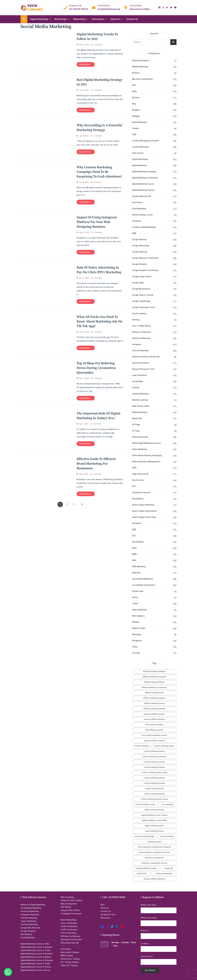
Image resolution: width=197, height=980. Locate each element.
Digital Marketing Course (143, 184)
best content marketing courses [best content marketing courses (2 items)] (154, 735)
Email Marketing (139, 209)
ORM (134, 468)
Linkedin (136, 388)
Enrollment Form (108, 915)
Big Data (136, 98)
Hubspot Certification (142, 332)
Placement (105, 918)
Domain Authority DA (141, 196)
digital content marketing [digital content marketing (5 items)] (154, 810)
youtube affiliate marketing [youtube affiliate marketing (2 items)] (154, 879)
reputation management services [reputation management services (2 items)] (154, 863)
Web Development (69, 904)
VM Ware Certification (70, 936)
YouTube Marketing (29, 924)
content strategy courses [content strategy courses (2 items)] (145, 804)
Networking (79, 19)
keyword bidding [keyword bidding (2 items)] (167, 836)
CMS (134, 135)
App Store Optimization (142, 79)
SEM (134, 529)
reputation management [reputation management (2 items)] (154, 858)
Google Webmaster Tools (144, 307)
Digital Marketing (39, 19)
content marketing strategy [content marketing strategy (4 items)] (154, 783)
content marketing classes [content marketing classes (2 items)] (154, 751)
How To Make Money (141, 326)
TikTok (135, 597)
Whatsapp (137, 634)
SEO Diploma (26, 934)
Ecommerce (137, 202)
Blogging (136, 116)
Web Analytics (138, 616)
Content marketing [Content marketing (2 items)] (141, 746)
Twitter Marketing (28, 921)
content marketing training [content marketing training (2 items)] (154, 794)
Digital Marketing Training (143, 190)
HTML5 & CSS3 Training (71, 900)
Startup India (138, 591)
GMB (134, 233)
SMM (134, 554)
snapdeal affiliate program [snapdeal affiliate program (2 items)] (146, 868)
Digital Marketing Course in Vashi (35, 964)
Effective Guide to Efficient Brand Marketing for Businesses (96, 466)
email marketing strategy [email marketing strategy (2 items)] (144, 836)
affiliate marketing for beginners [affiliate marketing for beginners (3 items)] (154, 687)
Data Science (138, 153)
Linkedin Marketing (140, 394)
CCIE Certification (69, 933)
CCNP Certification (69, 930)
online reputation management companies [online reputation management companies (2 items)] (154, 847)
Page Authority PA (140, 474)
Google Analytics (140, 264)
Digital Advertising (140, 159)
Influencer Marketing (141, 338)
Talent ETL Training (69, 965)
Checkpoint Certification (71, 940)
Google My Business (141, 289)
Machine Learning (140, 400)
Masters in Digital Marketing (33, 905)
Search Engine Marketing (143, 505)
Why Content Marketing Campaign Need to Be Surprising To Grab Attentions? (99, 173)
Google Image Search (142, 276)
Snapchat (136, 573)
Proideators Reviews (141, 492)
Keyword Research (140, 363)
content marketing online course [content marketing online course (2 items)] (154, 772)
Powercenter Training (70, 959)
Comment (98, 45)
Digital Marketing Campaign (144, 172)
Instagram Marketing (30, 915)
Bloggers (136, 110)
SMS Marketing (139, 567)
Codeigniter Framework (71, 914)
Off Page (136, 425)
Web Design (61, 19)
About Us (115, 19)
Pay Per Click (138, 480)
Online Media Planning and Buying (147, 455)
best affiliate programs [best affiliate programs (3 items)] (154, 730)
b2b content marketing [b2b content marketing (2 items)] (154, 725)
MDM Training (67, 956)
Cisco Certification (69, 923)
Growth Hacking (139, 314)
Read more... (86, 64)
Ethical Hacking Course (142, 215)
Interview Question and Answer (146, 357)
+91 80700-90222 (78, 7)
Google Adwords (140, 252)
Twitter (135, 604)
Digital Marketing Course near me (35, 970)
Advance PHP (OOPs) (70, 910)
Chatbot (136, 128)
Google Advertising (140, 246)
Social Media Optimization (144, 585)
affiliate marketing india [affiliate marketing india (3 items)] (154, 693)
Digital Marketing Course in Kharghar (37, 960)
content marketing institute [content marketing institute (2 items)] (154, 767)
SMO (134, 560)
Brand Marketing (139, 122)
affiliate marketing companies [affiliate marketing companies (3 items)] (154, 677)
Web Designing (67, 897)
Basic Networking (68, 920)
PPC (134, 486)
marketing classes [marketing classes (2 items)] (154, 842)
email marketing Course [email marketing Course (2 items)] (154, 831)
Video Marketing (139, 610)
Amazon (136, 73)
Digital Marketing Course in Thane (36, 950)
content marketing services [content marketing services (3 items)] (154, 778)
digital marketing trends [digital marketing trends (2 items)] (154, 826)
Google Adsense (139, 239)
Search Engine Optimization (144, 511)
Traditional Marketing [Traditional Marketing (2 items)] (164, 874)
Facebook (136, 221)
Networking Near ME (70, 943)
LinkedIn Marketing (29, 918)
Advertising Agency (141, 60)
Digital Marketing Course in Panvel (36, 967)
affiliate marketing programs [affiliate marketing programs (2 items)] (154, 698)
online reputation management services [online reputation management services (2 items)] (154, 852)
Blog (134, 104)
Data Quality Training (70, 952)
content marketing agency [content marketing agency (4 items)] (164, 746)
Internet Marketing (140, 351)
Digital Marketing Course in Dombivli (36, 954)
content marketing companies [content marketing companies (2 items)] (154, 757)
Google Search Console (143, 295)
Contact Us (132, 19)
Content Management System (145, 141)
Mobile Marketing (140, 412)
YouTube (136, 653)
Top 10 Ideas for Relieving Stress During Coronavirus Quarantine (96, 370)
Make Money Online (141, 406)
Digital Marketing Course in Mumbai (36, 947)
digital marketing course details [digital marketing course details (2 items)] (154, 820)
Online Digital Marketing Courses (146, 443)
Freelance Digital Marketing (144, 227)
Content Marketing (140, 147)
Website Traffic (139, 628)
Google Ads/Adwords (30, 928)
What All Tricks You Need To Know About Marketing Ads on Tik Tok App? (100, 323)
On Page (136, 431)
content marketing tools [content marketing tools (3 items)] (154, 788)
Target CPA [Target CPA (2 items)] (169, 868)
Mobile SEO (137, 418)
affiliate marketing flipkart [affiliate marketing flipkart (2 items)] (154, 682)
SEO (134, 536)
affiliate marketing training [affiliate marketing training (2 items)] (154, 703)
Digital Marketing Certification (145, 178)
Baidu (134, 91)
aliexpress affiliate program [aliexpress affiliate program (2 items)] (154, 714)
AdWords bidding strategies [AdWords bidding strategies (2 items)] (154, 671)
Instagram (137, 344)
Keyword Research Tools (143, 369)
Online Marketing (139, 449)
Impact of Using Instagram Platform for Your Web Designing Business (97, 223)
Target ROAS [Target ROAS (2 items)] (141, 874)
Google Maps (138, 283)
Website (136, 622)
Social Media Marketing (142, 579)
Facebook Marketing (30, 911)
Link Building (137, 381)
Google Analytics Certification (145, 270)
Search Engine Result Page (144, 517)
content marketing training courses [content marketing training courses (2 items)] (154, 799)
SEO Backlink (138, 542)
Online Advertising (140, 437)
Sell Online (137, 523)
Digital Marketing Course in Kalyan (36, 957)
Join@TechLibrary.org (109, 7)
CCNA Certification (69, 926)
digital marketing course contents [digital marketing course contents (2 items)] (154, 815)
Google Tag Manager (141, 301)
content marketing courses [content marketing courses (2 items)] (154, 762)
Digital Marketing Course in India (35, 944)
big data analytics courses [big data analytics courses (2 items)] (154, 741)
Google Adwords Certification (145, 258)
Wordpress (137, 641)
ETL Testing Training (70, 962)
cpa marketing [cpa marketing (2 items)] (168, 804)
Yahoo (135, 647)
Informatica (98, 19)
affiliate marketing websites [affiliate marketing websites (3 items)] (154, 709)
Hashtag (136, 320)
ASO (134, 85)
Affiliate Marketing (140, 67)
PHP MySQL (66, 907)
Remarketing (138, 499)
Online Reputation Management (146, 462)
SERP (134, 548)
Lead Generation (139, 375)
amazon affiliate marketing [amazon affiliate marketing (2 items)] (154, 719)
